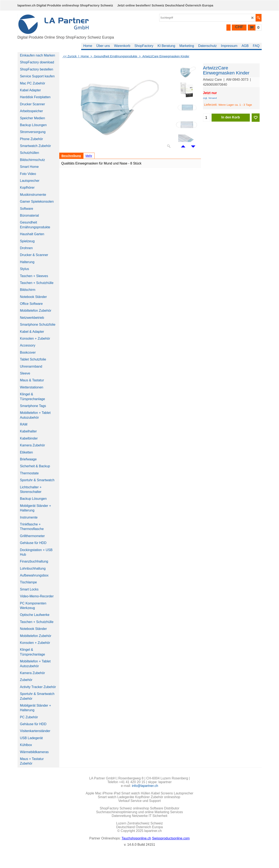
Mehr (89, 156)
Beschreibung (71, 156)
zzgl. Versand (210, 98)
